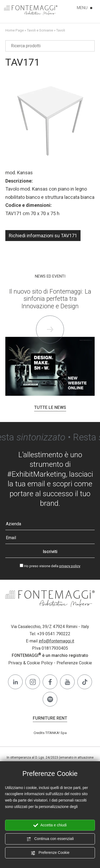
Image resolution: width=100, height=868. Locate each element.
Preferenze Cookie (50, 853)
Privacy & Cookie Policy (31, 663)
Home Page (15, 30)
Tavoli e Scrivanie (40, 30)
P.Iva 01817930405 (50, 648)
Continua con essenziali (50, 839)
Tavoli (61, 30)
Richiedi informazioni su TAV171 (43, 236)
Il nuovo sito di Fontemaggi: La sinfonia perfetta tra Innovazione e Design (50, 299)
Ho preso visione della (52, 566)
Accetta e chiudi (50, 825)
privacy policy (70, 566)
